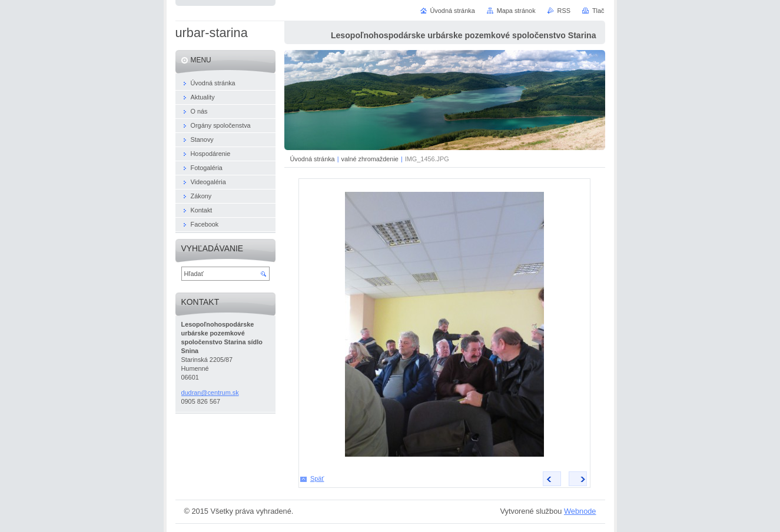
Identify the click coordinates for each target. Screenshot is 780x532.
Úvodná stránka (313, 159)
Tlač (598, 11)
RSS (564, 11)
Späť (317, 478)
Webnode (580, 511)
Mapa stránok (516, 11)
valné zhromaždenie (370, 159)
